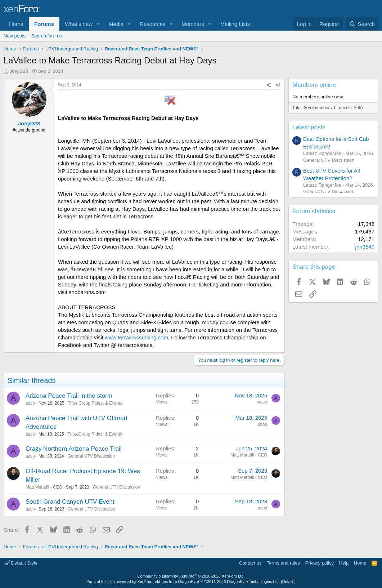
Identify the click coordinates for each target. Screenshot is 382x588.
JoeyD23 (19, 71)
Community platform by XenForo (191, 576)
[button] (98, 24)
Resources (153, 24)
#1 (278, 85)
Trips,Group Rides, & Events (95, 403)
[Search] (362, 24)
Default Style (21, 563)
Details (288, 582)
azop (30, 403)
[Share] (269, 85)
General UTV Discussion (91, 456)
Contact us (250, 563)
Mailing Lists (235, 24)
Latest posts (309, 127)
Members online (314, 85)
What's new (79, 24)
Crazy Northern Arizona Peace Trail (73, 449)
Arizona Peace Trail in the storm (69, 396)
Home (16, 24)
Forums (44, 24)
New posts (15, 36)
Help (344, 563)
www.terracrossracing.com (136, 337)
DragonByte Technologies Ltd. (253, 582)
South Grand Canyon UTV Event (70, 502)
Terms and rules (283, 563)
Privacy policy (320, 563)
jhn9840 (365, 247)
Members (193, 24)
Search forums (47, 36)
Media (116, 24)
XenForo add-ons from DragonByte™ (170, 582)
